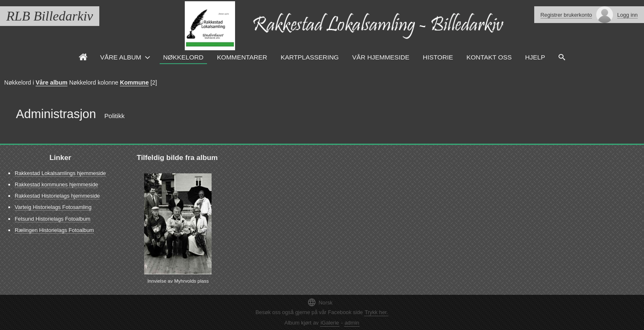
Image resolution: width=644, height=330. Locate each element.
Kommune (134, 82)
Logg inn (627, 15)
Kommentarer (242, 57)
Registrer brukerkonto (566, 15)
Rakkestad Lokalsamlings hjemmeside (60, 173)
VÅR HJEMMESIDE (381, 57)
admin (352, 323)
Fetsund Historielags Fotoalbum (53, 219)
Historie (438, 57)
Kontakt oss (489, 57)
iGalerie (330, 323)
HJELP (535, 57)
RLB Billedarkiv (50, 16)
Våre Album (121, 57)
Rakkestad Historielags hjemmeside (57, 196)
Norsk (320, 302)
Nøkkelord (183, 57)
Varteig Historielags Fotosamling (53, 207)
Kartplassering (310, 57)
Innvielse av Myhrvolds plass (178, 281)
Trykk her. (376, 312)
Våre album (52, 82)
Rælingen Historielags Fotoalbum (54, 230)
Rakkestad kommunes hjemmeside (56, 184)
